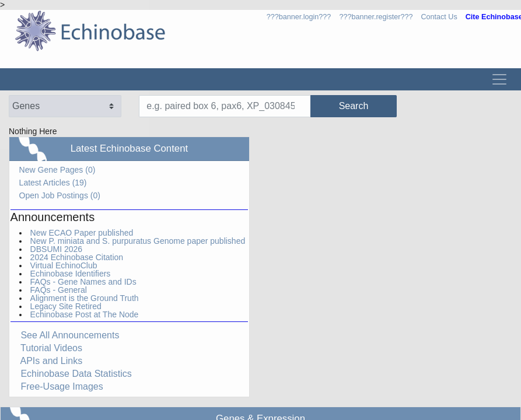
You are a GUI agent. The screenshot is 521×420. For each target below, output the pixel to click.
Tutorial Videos (46, 348)
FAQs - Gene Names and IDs (83, 282)
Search (313, 106)
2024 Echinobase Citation (77, 257)
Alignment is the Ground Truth (85, 298)
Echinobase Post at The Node (85, 314)
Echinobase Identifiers (71, 274)
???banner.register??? (376, 17)
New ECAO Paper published (82, 233)
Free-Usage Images (57, 386)
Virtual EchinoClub (64, 265)
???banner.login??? (299, 17)
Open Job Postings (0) (60, 195)
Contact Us (439, 17)
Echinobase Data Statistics (71, 374)
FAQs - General (59, 290)
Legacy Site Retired (66, 306)
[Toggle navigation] (499, 79)
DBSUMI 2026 (56, 249)
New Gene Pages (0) (57, 170)
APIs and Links (47, 361)
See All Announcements (65, 335)
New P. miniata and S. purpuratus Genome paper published (138, 241)
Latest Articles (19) (53, 183)
